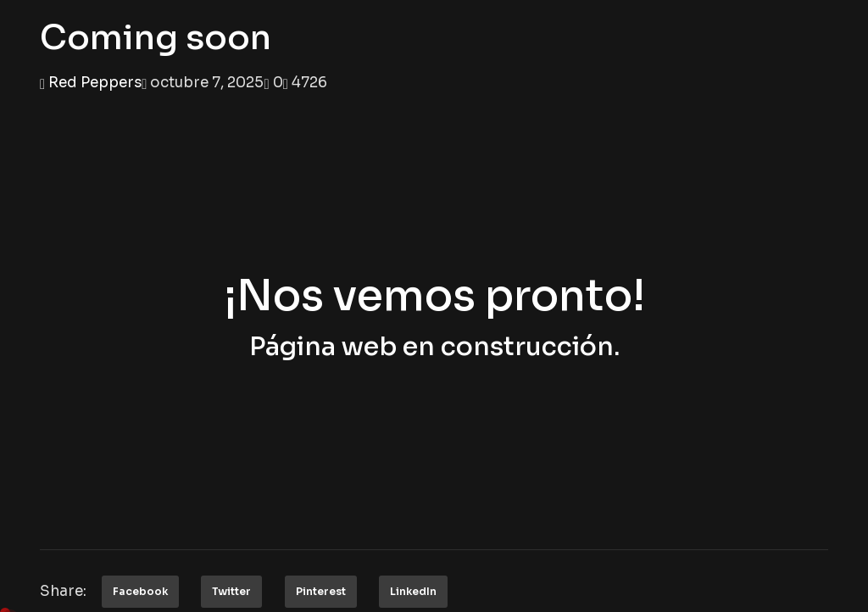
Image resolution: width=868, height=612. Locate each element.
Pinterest (321, 591)
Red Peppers (95, 83)
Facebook (140, 591)
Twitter (231, 591)
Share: (63, 591)
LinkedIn (413, 591)
